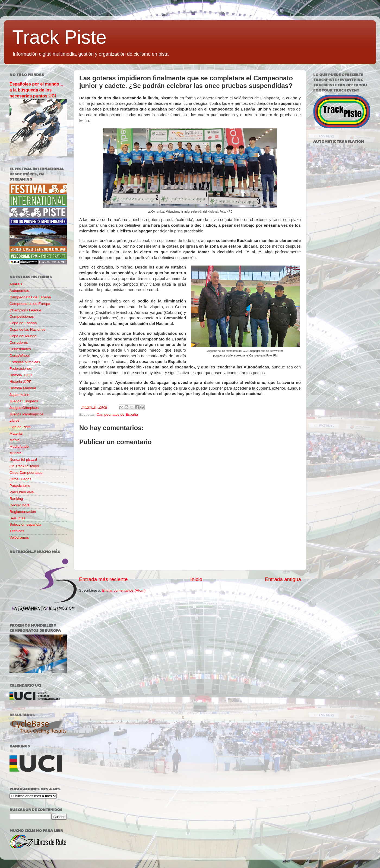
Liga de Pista (20, 427)
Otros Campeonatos (26, 473)
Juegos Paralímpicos (26, 414)
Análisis (16, 284)
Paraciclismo (20, 486)
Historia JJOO (21, 375)
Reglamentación (23, 512)
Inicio (196, 579)
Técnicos (17, 531)
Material (16, 433)
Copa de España (23, 323)
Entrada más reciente (103, 579)
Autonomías (19, 291)
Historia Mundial (23, 388)
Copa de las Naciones (27, 329)
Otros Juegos (20, 479)
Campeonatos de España (117, 414)
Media (15, 440)
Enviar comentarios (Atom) (124, 590)
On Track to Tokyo (24, 466)
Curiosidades (20, 349)
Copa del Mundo (23, 336)
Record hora (20, 505)
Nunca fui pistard (23, 460)
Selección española (25, 524)
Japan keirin (19, 395)
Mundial (16, 453)
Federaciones (21, 369)
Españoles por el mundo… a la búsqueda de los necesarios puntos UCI (37, 90)
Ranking (16, 499)
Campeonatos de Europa (30, 304)
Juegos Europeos (24, 401)
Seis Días (17, 518)
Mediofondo (19, 446)
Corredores (19, 343)
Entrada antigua (283, 579)
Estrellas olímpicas (25, 362)
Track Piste (59, 37)
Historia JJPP (20, 382)
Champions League (25, 310)
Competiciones (22, 316)
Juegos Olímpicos (24, 408)
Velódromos (19, 537)
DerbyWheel (20, 356)
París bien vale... (23, 492)
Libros (15, 420)
